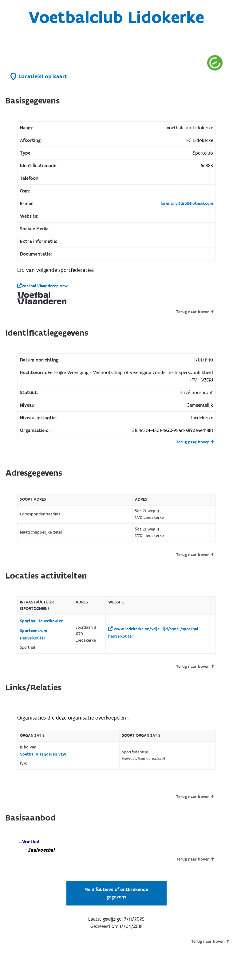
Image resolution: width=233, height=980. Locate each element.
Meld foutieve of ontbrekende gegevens (116, 893)
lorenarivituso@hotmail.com (187, 204)
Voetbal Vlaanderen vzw (42, 286)
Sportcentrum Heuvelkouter (34, 635)
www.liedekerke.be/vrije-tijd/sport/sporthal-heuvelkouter (154, 633)
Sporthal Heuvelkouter (41, 621)
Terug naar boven (195, 312)
